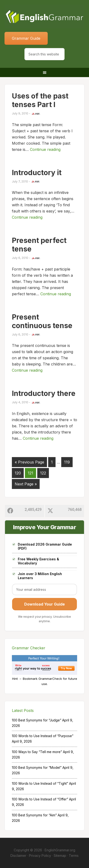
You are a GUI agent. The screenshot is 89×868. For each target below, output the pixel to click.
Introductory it (37, 173)
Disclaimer (18, 856)
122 (43, 473)
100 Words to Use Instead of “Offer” (40, 799)
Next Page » (26, 484)
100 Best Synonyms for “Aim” (34, 815)
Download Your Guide (44, 604)
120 (18, 473)
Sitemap (60, 856)
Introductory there (44, 393)
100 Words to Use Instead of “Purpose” (43, 736)
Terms (74, 856)
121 (30, 473)
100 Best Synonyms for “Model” (37, 767)
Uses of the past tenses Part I (40, 100)
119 (67, 462)
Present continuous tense (42, 321)
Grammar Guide (26, 38)
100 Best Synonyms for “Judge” (37, 720)
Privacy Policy (40, 856)
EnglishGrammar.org (60, 850)
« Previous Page (29, 462)
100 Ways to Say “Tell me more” (37, 752)
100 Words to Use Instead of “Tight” (40, 783)
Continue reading (45, 149)
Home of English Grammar (45, 17)
